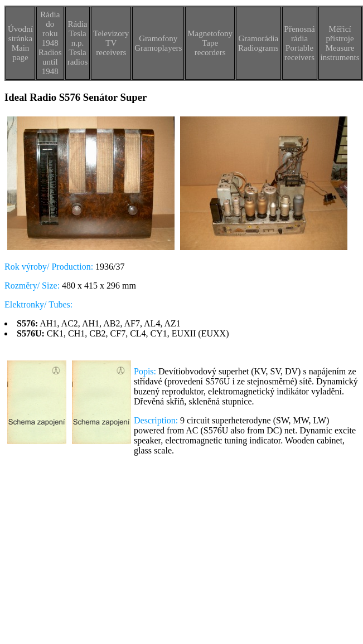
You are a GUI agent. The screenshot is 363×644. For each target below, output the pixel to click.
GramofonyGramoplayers (158, 43)
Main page (21, 53)
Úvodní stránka (20, 34)
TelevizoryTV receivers (111, 43)
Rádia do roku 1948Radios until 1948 (50, 43)
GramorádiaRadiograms (258, 43)
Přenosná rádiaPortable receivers (300, 43)
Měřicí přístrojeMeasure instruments (340, 43)
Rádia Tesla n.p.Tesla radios (78, 43)
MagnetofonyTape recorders (210, 43)
